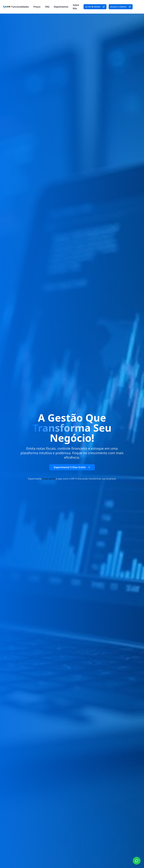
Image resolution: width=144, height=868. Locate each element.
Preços (37, 7)
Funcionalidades (20, 7)
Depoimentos (61, 7)
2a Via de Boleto (95, 7)
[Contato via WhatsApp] (137, 861)
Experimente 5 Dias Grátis (72, 467)
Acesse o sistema (121, 7)
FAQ (47, 7)
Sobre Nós (76, 7)
